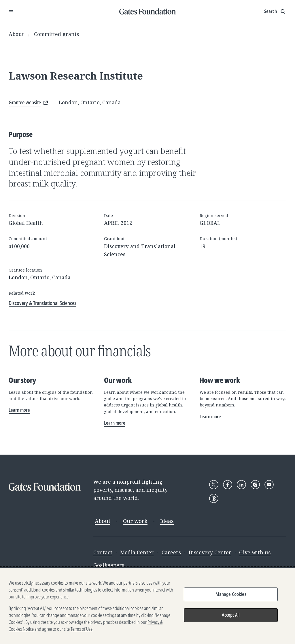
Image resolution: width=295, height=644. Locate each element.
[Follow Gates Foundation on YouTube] (269, 485)
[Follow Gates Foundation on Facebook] (228, 485)
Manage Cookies (231, 596)
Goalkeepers (109, 565)
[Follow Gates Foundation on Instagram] (255, 485)
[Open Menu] (11, 12)
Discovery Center (210, 552)
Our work (135, 521)
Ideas (167, 521)
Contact (103, 552)
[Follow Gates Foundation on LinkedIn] (241, 485)
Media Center (137, 552)
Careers (171, 552)
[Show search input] (275, 12)
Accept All (231, 617)
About (16, 34)
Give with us (255, 552)
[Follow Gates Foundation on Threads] (214, 498)
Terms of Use (82, 631)
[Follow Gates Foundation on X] (214, 485)
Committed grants (56, 34)
